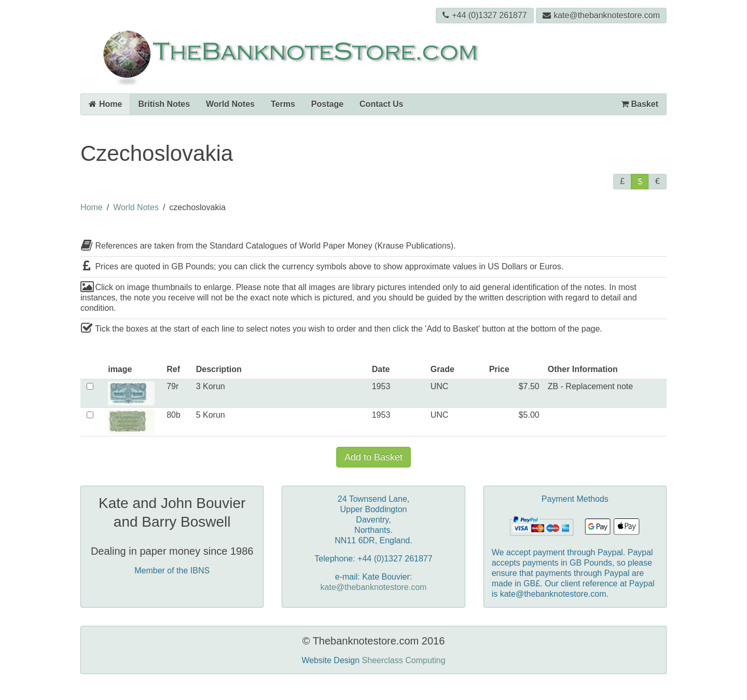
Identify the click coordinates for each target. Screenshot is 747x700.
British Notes (164, 104)
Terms (283, 104)
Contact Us (381, 104)
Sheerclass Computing (404, 660)
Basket (640, 104)
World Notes (230, 104)
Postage (327, 104)
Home (105, 104)
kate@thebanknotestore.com (601, 15)
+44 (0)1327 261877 (485, 15)
